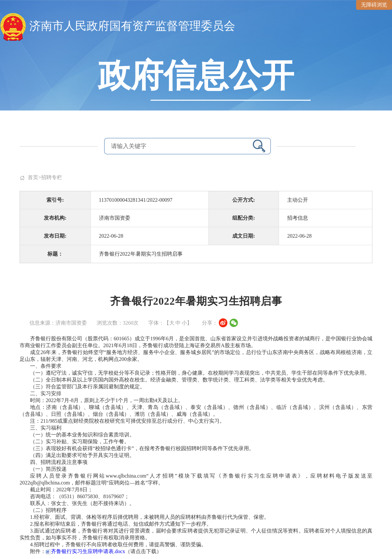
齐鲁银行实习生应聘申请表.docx (85, 551)
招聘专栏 (52, 177)
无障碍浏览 (374, 5)
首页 (33, 177)
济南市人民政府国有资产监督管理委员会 (132, 26)
